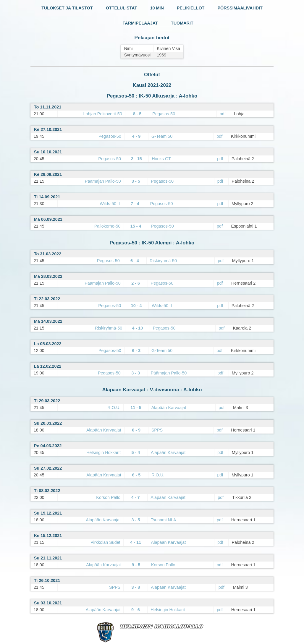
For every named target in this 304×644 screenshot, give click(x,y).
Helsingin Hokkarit (104, 452)
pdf (223, 114)
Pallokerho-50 (107, 226)
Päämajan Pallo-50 (103, 181)
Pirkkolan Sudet (105, 542)
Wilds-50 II (110, 204)
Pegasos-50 (164, 114)
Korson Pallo (108, 497)
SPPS (157, 430)
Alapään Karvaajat (169, 408)
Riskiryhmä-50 (163, 261)
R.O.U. (114, 408)
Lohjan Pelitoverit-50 (103, 114)
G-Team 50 (162, 136)
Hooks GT (161, 159)
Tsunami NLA (164, 520)
